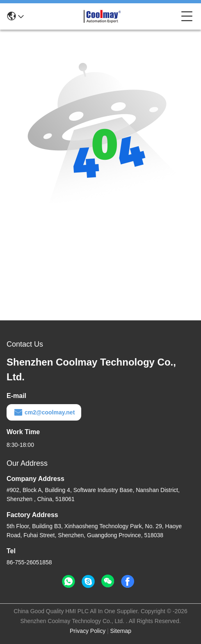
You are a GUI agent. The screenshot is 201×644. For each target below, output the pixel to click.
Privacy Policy (88, 631)
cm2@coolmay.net (44, 412)
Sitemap (121, 631)
